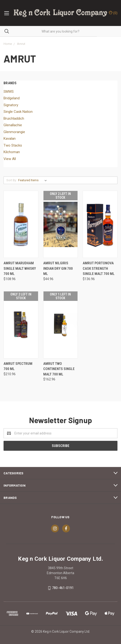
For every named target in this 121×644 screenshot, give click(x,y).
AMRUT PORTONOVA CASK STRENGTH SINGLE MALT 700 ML (99, 268)
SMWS (9, 92)
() (113, 13)
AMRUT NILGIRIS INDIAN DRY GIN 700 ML (58, 268)
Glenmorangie (14, 132)
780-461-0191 (63, 588)
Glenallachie (13, 125)
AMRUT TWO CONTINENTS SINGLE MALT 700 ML (59, 369)
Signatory (11, 105)
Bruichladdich (14, 118)
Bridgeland (12, 98)
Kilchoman (12, 152)
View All (10, 159)
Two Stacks (13, 145)
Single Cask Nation (18, 112)
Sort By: (12, 180)
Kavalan (10, 139)
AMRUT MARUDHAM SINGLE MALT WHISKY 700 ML (20, 268)
